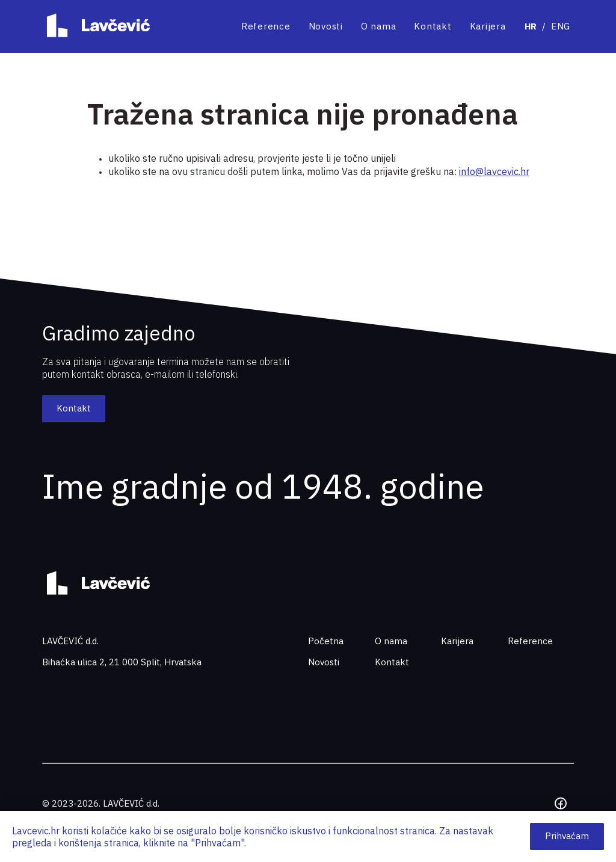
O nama (379, 26)
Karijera (488, 26)
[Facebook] (561, 803)
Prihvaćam (567, 836)
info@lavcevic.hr (494, 171)
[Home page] (96, 26)
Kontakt (433, 26)
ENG (561, 26)
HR (531, 26)
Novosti (326, 26)
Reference (266, 26)
